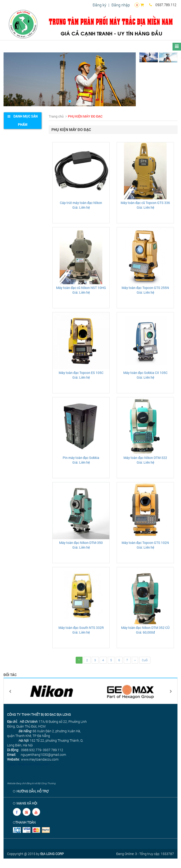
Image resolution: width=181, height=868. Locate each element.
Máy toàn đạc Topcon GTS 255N (145, 288)
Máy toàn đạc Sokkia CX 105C (145, 373)
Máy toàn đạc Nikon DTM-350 (81, 543)
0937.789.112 (163, 5)
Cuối (145, 660)
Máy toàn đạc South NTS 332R (81, 628)
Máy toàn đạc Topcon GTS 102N (145, 543)
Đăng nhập (121, 5)
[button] (13, 79)
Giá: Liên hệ (81, 207)
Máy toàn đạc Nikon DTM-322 (145, 458)
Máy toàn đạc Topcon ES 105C (81, 373)
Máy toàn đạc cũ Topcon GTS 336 (145, 203)
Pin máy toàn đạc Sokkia (81, 458)
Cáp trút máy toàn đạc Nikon (81, 203)
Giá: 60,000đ (145, 632)
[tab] (23, 121)
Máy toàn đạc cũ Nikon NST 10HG (81, 288)
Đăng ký (99, 5)
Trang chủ (56, 116)
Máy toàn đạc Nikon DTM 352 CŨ (145, 628)
